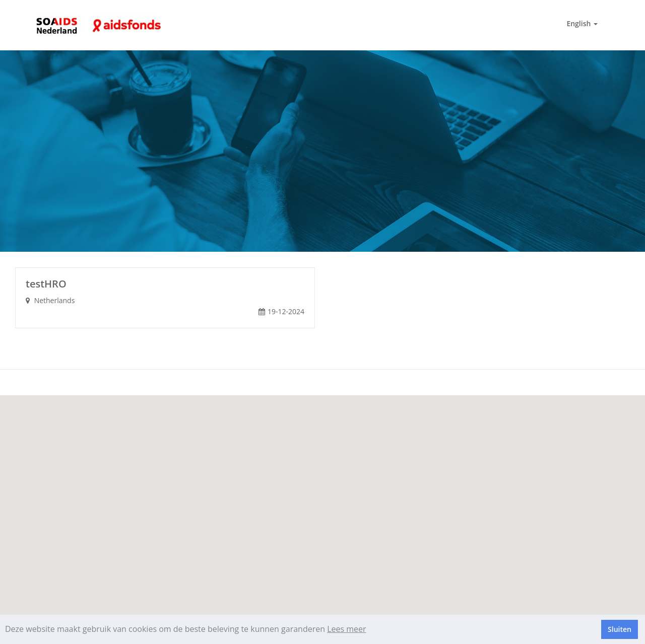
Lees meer (346, 629)
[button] (322, 499)
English (582, 23)
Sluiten (620, 629)
